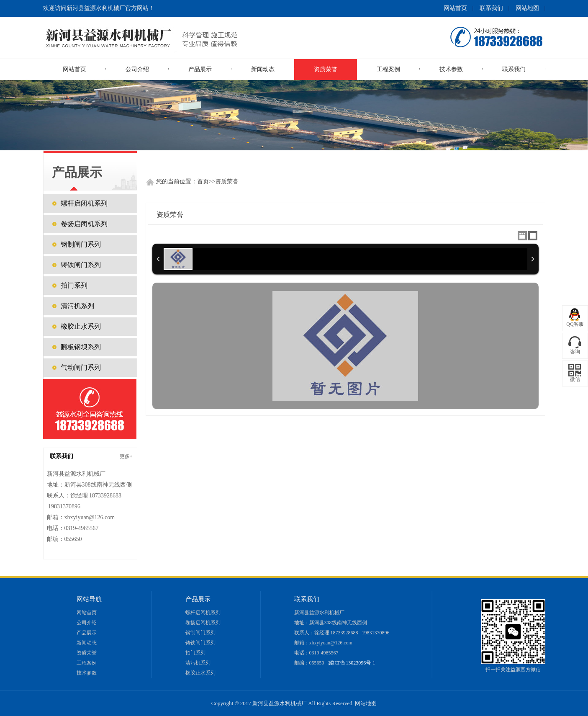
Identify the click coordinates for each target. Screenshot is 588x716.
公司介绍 (137, 69)
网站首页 (455, 8)
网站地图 (527, 8)
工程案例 (388, 69)
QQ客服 (575, 324)
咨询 (575, 352)
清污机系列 (77, 306)
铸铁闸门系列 (81, 265)
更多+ (126, 456)
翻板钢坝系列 (81, 347)
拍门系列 (74, 285)
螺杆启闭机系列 (84, 203)
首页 (203, 182)
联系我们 (491, 8)
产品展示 (87, 633)
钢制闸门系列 (81, 244)
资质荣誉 (326, 69)
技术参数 (451, 69)
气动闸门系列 (81, 367)
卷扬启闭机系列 (84, 224)
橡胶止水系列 (81, 326)
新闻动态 (263, 69)
